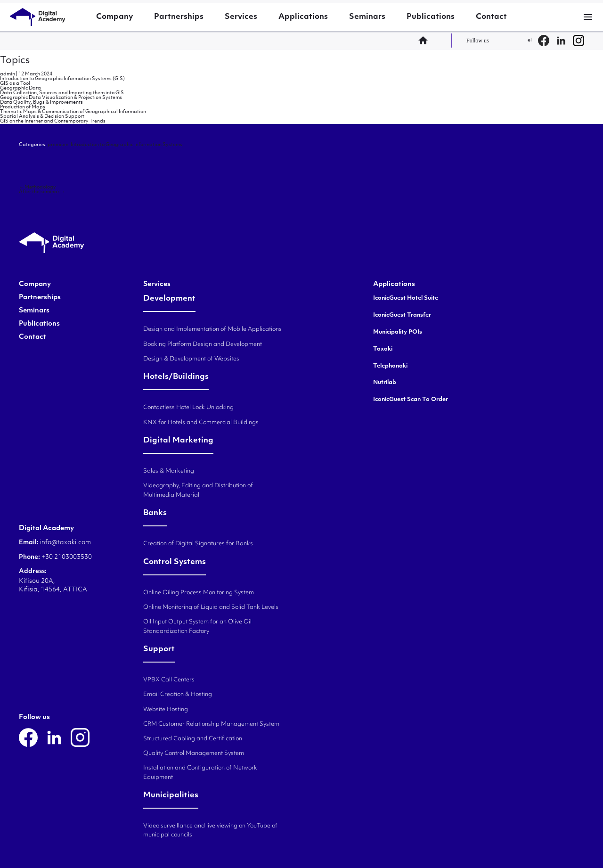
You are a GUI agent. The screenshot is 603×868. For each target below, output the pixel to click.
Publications (431, 17)
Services (241, 17)
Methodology (37, 187)
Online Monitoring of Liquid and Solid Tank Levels (211, 607)
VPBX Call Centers (169, 680)
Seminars (367, 17)
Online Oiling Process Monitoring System (199, 593)
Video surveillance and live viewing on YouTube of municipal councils (210, 831)
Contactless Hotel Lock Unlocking (188, 408)
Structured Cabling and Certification (193, 739)
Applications (303, 17)
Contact (491, 17)
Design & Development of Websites (191, 359)
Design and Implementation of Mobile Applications (212, 329)
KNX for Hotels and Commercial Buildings (201, 423)
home (426, 41)
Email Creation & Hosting (178, 695)
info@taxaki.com (65, 543)
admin (8, 74)
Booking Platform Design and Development (203, 344)
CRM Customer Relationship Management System (211, 724)
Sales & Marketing (169, 471)
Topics (15, 61)
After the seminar (42, 192)
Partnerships (179, 17)
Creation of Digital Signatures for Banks (198, 544)
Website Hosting (166, 710)
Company (114, 17)
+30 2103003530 (66, 557)
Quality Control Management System (194, 753)
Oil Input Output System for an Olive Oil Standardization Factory (197, 626)
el (530, 40)
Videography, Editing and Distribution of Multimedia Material (198, 490)
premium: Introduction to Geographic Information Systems (115, 145)
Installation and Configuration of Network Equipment (200, 773)
